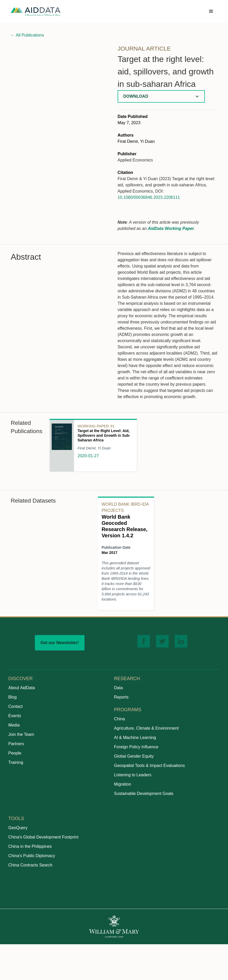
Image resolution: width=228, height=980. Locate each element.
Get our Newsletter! (60, 643)
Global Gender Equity (134, 756)
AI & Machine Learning (135, 738)
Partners (16, 744)
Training (16, 762)
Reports (121, 697)
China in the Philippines (30, 846)
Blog (12, 697)
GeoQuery (18, 828)
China (119, 719)
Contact (15, 706)
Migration (123, 784)
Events (15, 716)
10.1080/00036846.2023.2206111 (149, 197)
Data (118, 688)
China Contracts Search (30, 865)
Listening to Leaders (133, 775)
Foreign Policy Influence (136, 747)
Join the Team (21, 734)
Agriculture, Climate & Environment (146, 728)
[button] (211, 11)
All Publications (27, 35)
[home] (36, 12)
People (15, 753)
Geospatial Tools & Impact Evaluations (149, 766)
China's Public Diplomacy (32, 856)
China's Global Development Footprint (43, 837)
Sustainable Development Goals (144, 794)
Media (14, 725)
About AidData (22, 688)
